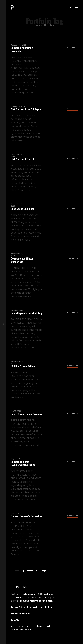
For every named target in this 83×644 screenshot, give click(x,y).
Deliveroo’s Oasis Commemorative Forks (23, 463)
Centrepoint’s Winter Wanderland (22, 260)
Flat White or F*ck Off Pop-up (26, 109)
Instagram (31, 594)
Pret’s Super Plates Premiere (27, 414)
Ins (18, 587)
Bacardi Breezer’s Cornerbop (26, 516)
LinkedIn (45, 594)
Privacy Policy (44, 607)
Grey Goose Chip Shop (23, 209)
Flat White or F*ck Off (22, 159)
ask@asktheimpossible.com (36, 601)
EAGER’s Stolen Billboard (24, 366)
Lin (25, 587)
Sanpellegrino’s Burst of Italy (27, 313)
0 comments (73, 47)
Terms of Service (21, 614)
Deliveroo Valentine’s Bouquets (22, 49)
